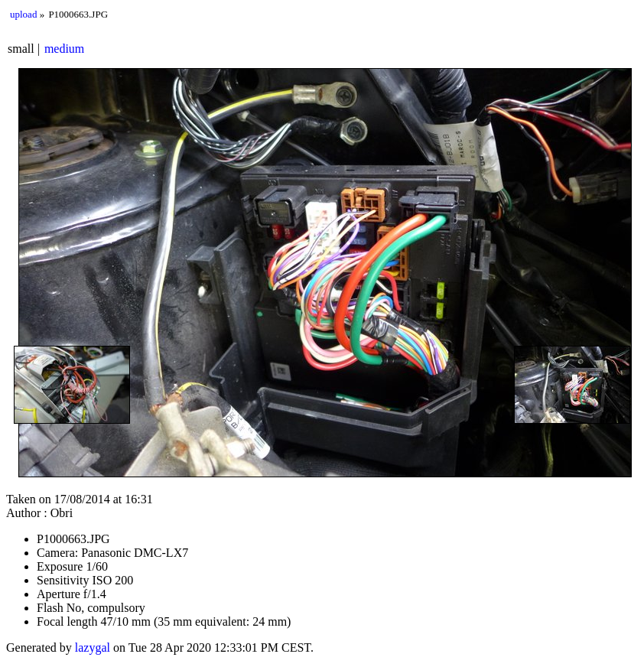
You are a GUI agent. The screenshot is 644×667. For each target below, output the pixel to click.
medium (64, 49)
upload (23, 14)
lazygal (93, 647)
